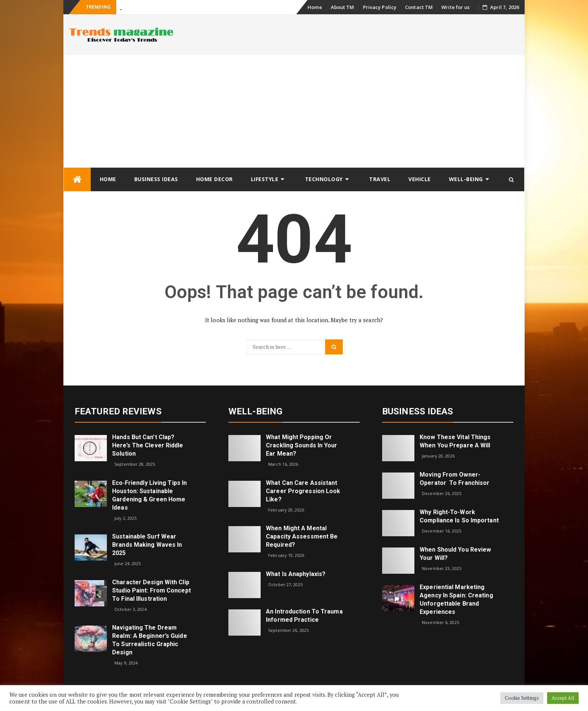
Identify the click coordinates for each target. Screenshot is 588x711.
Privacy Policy (380, 7)
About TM (343, 7)
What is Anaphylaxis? (296, 574)
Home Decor (214, 179)
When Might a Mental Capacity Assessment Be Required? (302, 536)
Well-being (466, 179)
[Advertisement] (294, 111)
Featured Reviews (118, 411)
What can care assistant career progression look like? (303, 491)
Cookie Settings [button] (522, 698)
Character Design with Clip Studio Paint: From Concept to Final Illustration (151, 590)
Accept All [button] (563, 698)
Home (315, 7)
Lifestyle (265, 179)
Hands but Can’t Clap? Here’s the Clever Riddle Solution (148, 445)
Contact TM (419, 7)
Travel (380, 179)
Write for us (455, 7)
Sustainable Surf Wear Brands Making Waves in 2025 (147, 545)
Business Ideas (156, 179)
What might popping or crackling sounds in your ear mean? (301, 445)
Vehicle (420, 179)
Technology (324, 179)
